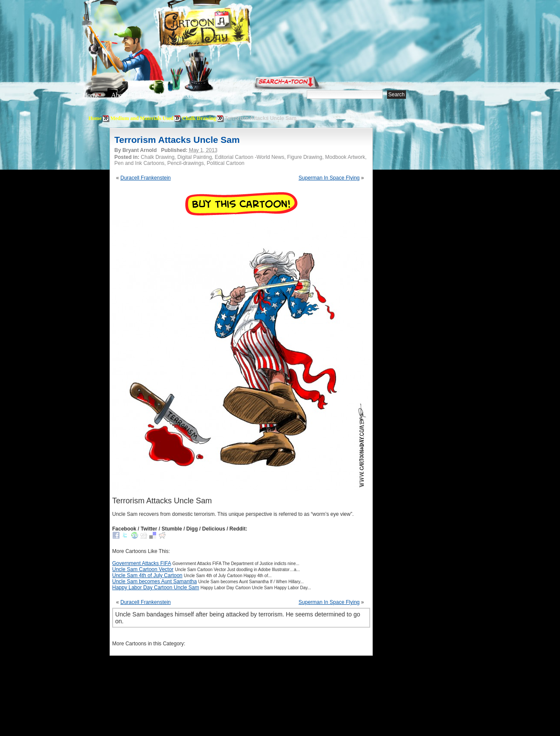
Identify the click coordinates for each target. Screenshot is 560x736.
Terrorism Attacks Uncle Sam (177, 140)
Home (91, 95)
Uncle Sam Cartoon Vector (143, 569)
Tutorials (187, 95)
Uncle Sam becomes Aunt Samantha (154, 581)
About (119, 95)
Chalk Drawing (199, 118)
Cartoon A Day (226, 29)
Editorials (151, 95)
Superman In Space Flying (329, 178)
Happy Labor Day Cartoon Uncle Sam (156, 588)
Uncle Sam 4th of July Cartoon (147, 575)
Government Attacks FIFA (142, 563)
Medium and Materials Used (142, 118)
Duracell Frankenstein (146, 178)
